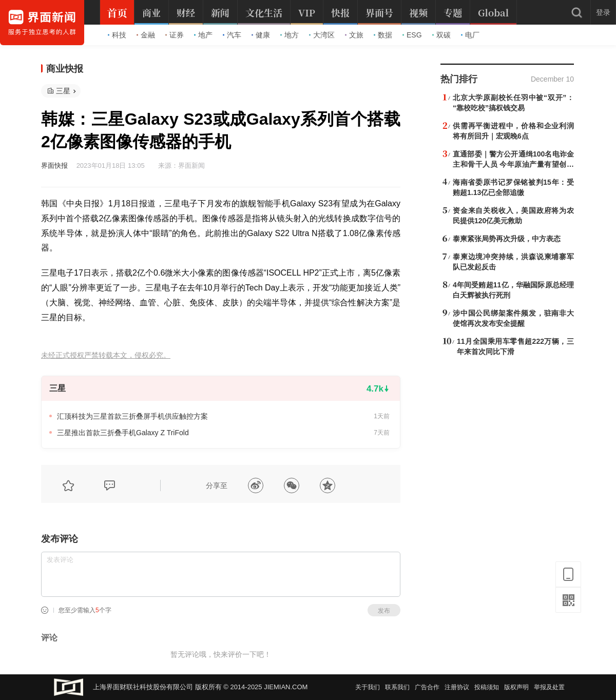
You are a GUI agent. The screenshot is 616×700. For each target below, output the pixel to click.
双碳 (441, 35)
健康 (261, 35)
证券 (175, 35)
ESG (412, 35)
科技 (117, 35)
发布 (384, 611)
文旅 (354, 35)
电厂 (470, 35)
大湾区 (322, 35)
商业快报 (65, 69)
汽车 (232, 35)
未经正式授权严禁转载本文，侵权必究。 (106, 355)
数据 (383, 35)
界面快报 (54, 166)
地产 (203, 35)
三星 (63, 91)
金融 (146, 35)
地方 (290, 35)
